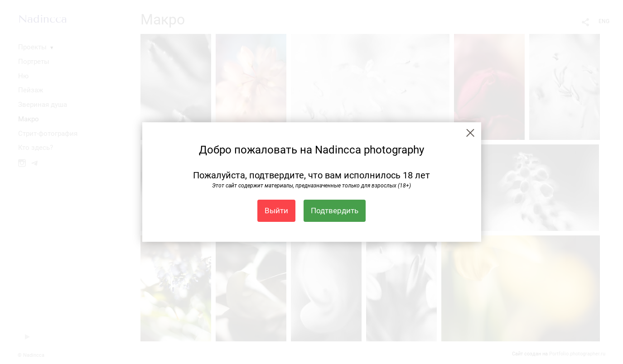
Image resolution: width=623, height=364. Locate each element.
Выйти (276, 211)
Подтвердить (335, 211)
